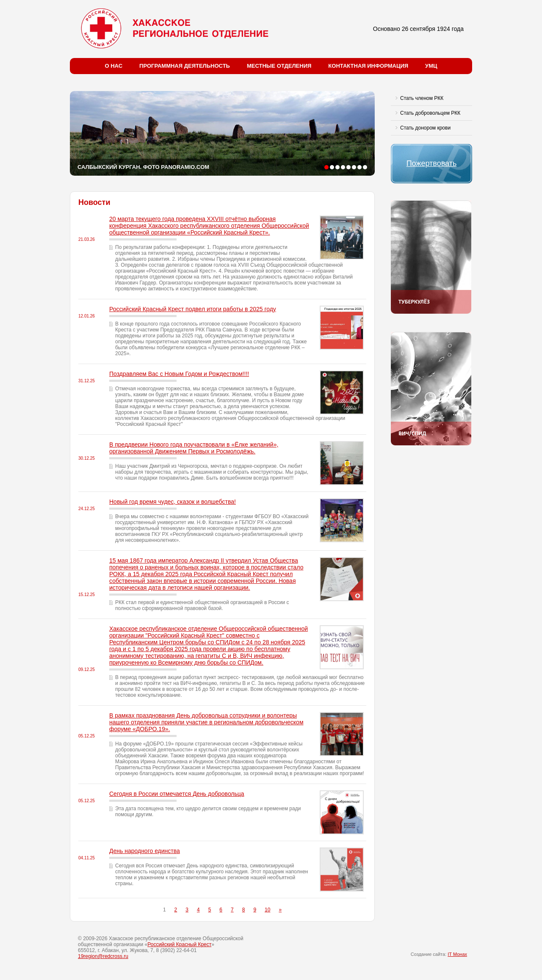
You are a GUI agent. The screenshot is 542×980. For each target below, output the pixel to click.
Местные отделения (279, 66)
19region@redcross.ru (103, 956)
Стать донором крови (425, 128)
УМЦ (431, 66)
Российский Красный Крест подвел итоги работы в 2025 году (193, 309)
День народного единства (145, 851)
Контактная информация (368, 66)
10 (267, 910)
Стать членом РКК (422, 98)
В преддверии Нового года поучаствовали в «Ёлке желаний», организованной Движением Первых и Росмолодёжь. (194, 448)
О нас (114, 66)
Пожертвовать (432, 163)
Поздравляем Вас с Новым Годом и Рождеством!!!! (179, 374)
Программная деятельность (185, 66)
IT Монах (457, 954)
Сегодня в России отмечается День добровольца (177, 794)
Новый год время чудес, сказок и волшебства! (173, 502)
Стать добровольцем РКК (430, 113)
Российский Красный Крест (179, 944)
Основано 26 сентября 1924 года (418, 29)
